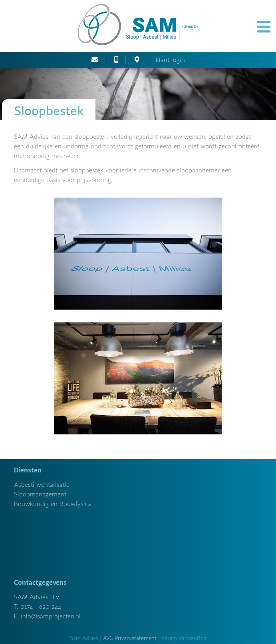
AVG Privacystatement (130, 638)
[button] (264, 27)
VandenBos (192, 638)
